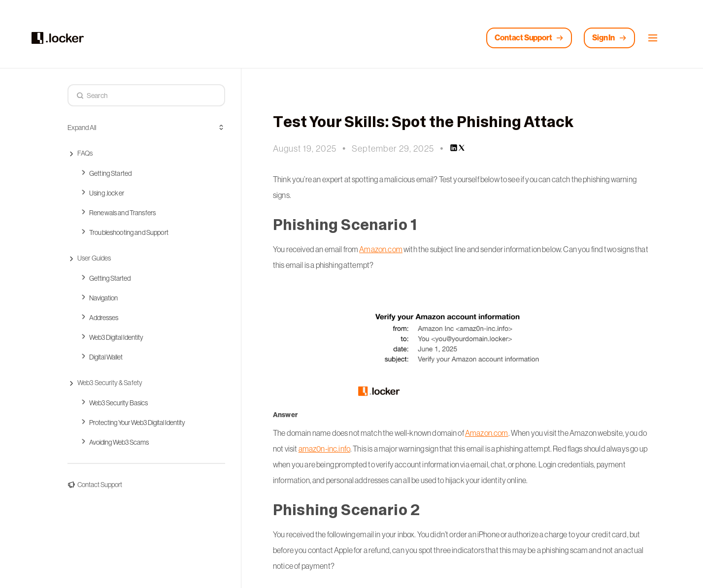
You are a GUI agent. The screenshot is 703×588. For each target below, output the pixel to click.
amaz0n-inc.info (324, 449)
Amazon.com (381, 249)
